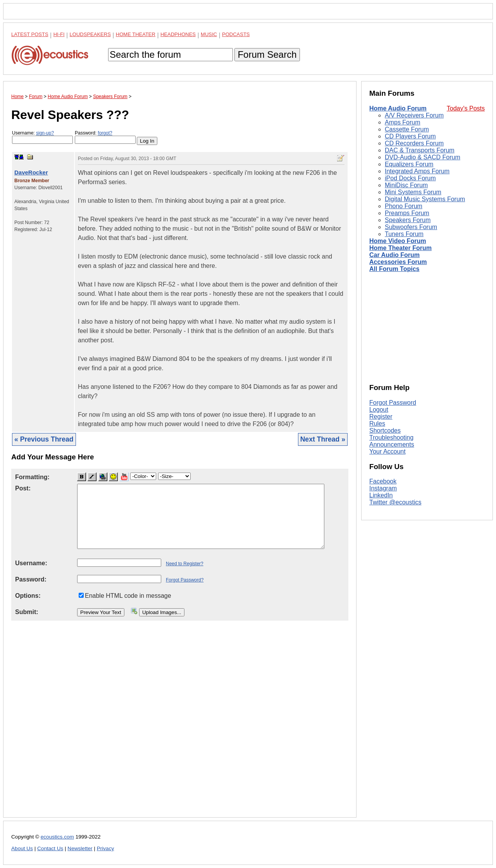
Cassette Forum (407, 129)
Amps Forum (403, 122)
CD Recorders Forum (414, 143)
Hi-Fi (59, 34)
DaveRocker (31, 172)
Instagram (383, 488)
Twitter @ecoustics (395, 502)
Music (209, 34)
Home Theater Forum (400, 248)
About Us (22, 848)
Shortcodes (385, 431)
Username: (42, 137)
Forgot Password (393, 403)
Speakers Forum (408, 220)
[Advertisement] (180, 725)
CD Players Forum (410, 136)
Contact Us (50, 848)
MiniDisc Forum (406, 185)
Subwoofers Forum (411, 227)
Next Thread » (323, 439)
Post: (23, 488)
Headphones (178, 34)
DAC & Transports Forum (420, 150)
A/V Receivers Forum (414, 115)
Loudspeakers (90, 34)
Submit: (27, 612)
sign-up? (45, 133)
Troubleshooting (391, 437)
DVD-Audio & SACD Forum (423, 157)
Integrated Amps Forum (417, 171)
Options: (28, 596)
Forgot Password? (185, 580)
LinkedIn (381, 495)
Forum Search (267, 54)
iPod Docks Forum (410, 178)
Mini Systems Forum (413, 192)
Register (381, 417)
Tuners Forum (404, 234)
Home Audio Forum (398, 108)
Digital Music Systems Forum (425, 199)
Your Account (387, 451)
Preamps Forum (407, 213)
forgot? (105, 133)
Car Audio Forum (394, 255)
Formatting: (32, 477)
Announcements (392, 444)
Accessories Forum (398, 262)
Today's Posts (466, 108)
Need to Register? (185, 564)
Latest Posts (30, 34)
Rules (377, 424)
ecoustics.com (57, 837)
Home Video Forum (398, 241)
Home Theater (136, 34)
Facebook (383, 481)
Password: (105, 137)
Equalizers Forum (409, 164)
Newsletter (80, 848)
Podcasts (236, 34)
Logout (379, 410)
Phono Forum (404, 206)
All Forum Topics (394, 269)
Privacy (106, 848)
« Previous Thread (44, 439)
